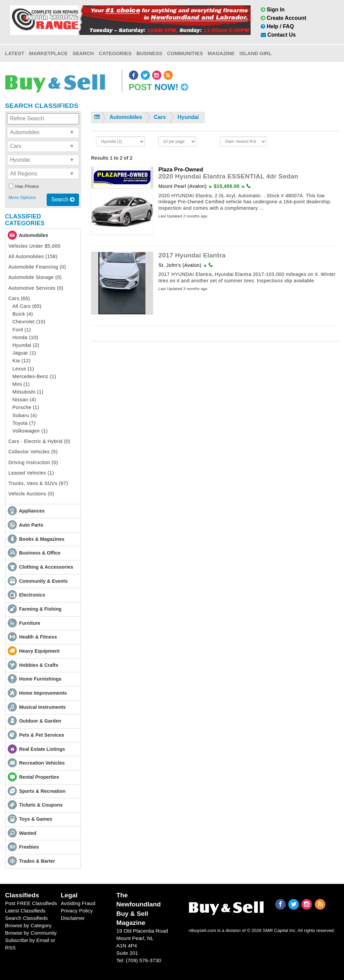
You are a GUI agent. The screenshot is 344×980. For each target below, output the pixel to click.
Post (158, 87)
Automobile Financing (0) (37, 267)
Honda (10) (25, 337)
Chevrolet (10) (29, 322)
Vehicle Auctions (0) (31, 494)
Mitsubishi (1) (28, 392)
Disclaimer (73, 918)
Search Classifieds (26, 918)
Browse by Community (31, 933)
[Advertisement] (215, 409)
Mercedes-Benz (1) (34, 376)
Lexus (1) (23, 369)
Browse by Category (28, 925)
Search (83, 53)
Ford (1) (22, 330)
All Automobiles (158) (33, 256)
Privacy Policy (77, 911)
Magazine (221, 53)
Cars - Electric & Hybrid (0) (39, 441)
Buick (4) (23, 314)
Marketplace (49, 53)
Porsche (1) (26, 407)
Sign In (273, 10)
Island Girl (256, 53)
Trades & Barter (37, 861)
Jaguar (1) (24, 353)
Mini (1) (21, 384)
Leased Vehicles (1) (31, 473)
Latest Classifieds (25, 911)
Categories (115, 53)
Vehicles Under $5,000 (34, 246)
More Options (22, 197)
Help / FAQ (277, 26)
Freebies (29, 847)
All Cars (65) (27, 306)
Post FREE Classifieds (31, 903)
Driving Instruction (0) (33, 462)
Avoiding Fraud (78, 903)
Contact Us (278, 35)
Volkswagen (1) (30, 431)
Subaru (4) (25, 415)
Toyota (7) (24, 423)
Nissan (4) (24, 400)
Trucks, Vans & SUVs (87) (38, 483)
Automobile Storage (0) (35, 277)
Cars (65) (19, 298)
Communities (185, 53)
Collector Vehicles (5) (33, 452)
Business (149, 53)
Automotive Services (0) (36, 288)
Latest (15, 53)
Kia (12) (21, 361)
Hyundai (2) (26, 345)
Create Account (284, 18)
